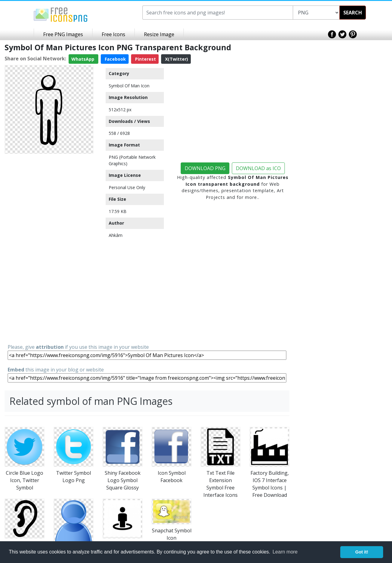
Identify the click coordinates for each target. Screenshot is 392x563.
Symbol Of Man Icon (129, 86)
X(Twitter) (176, 59)
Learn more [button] (285, 552)
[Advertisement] (49, 248)
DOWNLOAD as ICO (258, 168)
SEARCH (353, 13)
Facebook (115, 59)
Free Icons (113, 34)
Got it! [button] (362, 552)
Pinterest (145, 59)
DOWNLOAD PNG (205, 168)
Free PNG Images (63, 34)
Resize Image (159, 34)
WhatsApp (83, 59)
